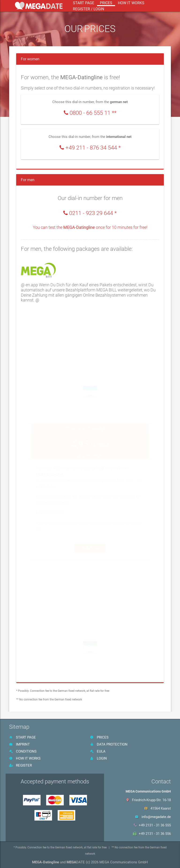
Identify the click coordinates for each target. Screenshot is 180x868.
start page (84, 3)
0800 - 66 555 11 (90, 113)
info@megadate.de (156, 817)
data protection (109, 744)
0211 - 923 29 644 (91, 213)
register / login (88, 9)
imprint (19, 744)
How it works (131, 3)
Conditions (23, 751)
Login (98, 758)
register (21, 765)
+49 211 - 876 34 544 (91, 148)
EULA (98, 751)
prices (106, 3)
